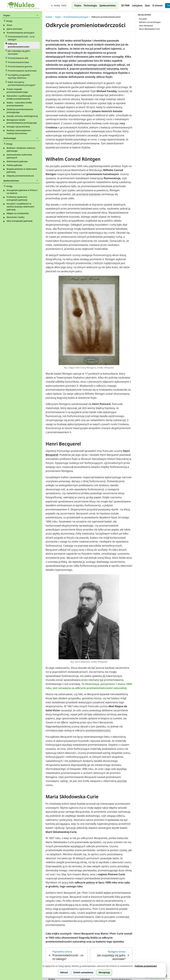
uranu (75, 550)
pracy (65, 882)
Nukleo (49, 17)
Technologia (90, 5)
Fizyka (78, 5)
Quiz (147, 5)
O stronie (157, 5)
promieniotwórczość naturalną (99, 69)
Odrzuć (64, 972)
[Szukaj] (59, 6)
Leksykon (137, 5)
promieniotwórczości (98, 730)
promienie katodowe (88, 194)
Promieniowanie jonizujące (76, 17)
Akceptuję (104, 972)
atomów (122, 781)
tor (70, 858)
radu (127, 882)
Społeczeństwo (108, 5)
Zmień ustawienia (83, 972)
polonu (90, 882)
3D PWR (125, 5)
